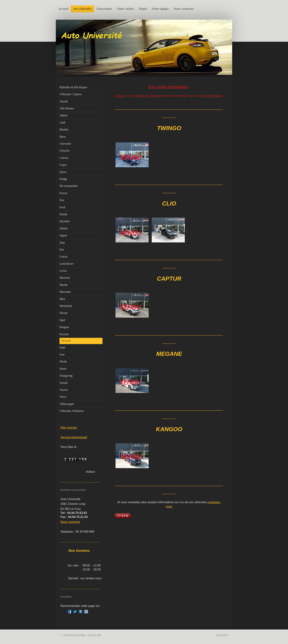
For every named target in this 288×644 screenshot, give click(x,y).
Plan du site (94, 635)
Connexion (222, 635)
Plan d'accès (69, 428)
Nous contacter (70, 522)
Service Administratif (74, 437)
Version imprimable (73, 635)
